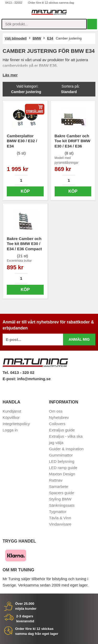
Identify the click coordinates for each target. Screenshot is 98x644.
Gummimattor (61, 455)
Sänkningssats (62, 505)
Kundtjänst (12, 411)
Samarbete (59, 486)
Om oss (56, 411)
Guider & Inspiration (67, 449)
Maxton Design (62, 474)
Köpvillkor (11, 417)
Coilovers (57, 424)
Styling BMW (60, 499)
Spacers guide (62, 493)
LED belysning (62, 461)
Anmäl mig (79, 339)
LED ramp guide (63, 468)
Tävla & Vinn (60, 518)
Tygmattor (58, 512)
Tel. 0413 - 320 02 (18, 372)
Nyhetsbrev (59, 417)
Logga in (10, 430)
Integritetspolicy (16, 424)
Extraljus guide (62, 430)
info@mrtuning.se (34, 379)
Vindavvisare (60, 524)
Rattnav (56, 480)
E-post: (10, 379)
